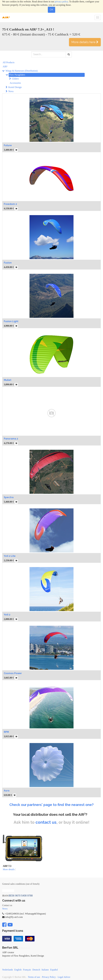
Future (8, 145)
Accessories (15, 83)
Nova (11, 91)
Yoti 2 (7, 615)
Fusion (8, 263)
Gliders (15, 79)
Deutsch (36, 970)
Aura (7, 791)
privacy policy (61, 2)
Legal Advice (64, 977)
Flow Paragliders (17, 75)
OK (51, 10)
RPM (6, 732)
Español (54, 970)
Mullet (8, 380)
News (5, 909)
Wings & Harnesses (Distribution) (22, 71)
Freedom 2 (10, 204)
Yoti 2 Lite (10, 556)
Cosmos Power (13, 673)
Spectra (9, 497)
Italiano (45, 970)
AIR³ (5, 67)
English (18, 970)
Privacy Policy (49, 977)
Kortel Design (15, 87)
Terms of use (34, 977)
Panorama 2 (11, 439)
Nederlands (8, 970)
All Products (9, 62)
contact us (46, 822)
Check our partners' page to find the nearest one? (51, 805)
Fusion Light (11, 321)
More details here (85, 42)
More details (9, 869)
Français (27, 970)
